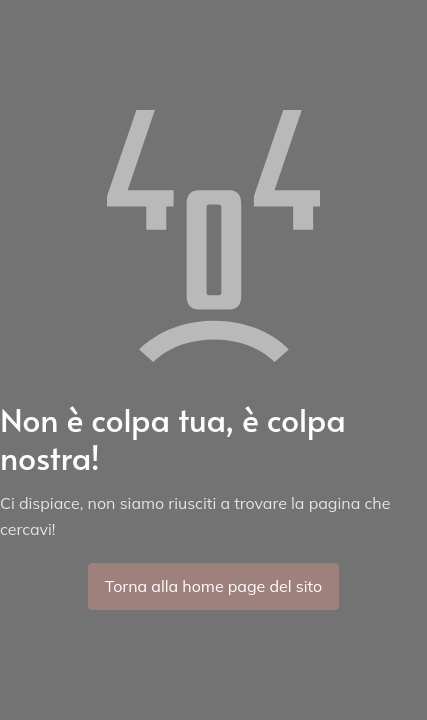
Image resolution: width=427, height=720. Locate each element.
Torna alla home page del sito (213, 586)
